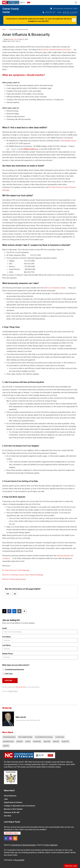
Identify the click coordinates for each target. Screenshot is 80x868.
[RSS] (15, 838)
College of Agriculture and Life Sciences (20, 806)
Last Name (6, 645)
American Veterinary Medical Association (56, 50)
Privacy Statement (51, 845)
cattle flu (6, 746)
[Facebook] (6, 838)
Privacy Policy (13, 691)
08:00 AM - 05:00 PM (70, 12)
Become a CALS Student (13, 809)
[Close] (74, 20)
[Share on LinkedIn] (14, 611)
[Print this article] (24, 611)
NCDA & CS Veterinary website (55, 288)
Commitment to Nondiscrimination (23, 845)
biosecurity (37, 741)
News (4, 29)
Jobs (6, 799)
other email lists (20, 687)
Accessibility (20, 860)
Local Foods (60, 737)
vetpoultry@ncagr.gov (68, 141)
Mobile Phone (8, 654)
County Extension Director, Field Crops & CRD (28, 720)
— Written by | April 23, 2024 (15, 39)
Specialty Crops (8, 741)
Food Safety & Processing (44, 737)
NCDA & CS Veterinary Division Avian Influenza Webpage (23, 575)
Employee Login (71, 866)
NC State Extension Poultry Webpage (16, 570)
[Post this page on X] (4, 611)
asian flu (56, 741)
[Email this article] (19, 611)
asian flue (47, 741)
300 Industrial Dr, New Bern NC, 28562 (64, 9)
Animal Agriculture (9, 737)
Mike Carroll (14, 39)
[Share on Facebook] (9, 611)
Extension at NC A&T (12, 812)
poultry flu (65, 741)
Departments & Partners (13, 802)
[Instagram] (11, 838)
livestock (20, 741)
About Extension (10, 796)
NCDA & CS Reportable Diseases (14, 579)
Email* (5, 628)
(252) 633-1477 (49, 12)
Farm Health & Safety (25, 737)
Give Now (8, 816)
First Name (6, 637)
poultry (28, 741)
